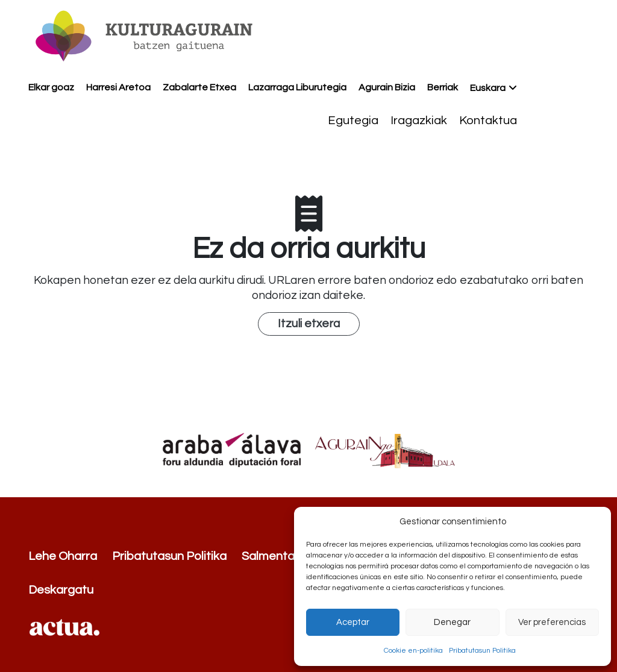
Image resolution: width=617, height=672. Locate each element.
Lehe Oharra (63, 556)
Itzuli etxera (309, 324)
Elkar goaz (51, 87)
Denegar (452, 622)
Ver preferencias (552, 622)
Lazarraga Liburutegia (297, 87)
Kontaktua (488, 121)
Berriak (443, 87)
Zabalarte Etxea (199, 87)
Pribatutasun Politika (482, 651)
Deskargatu (61, 590)
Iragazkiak (419, 121)
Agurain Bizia (387, 87)
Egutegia (353, 121)
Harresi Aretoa (118, 87)
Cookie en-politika (413, 651)
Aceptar (353, 622)
